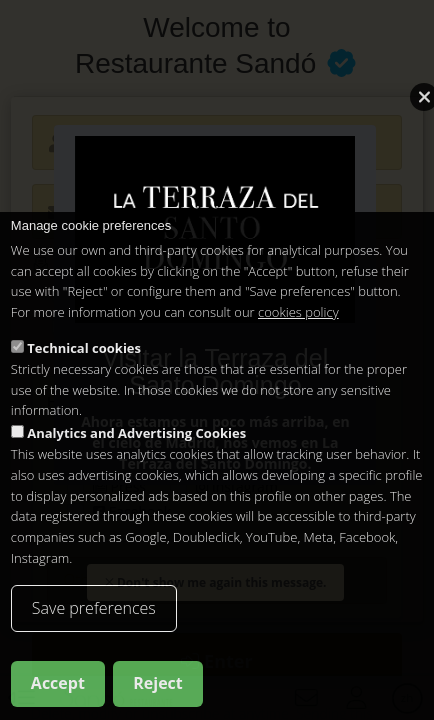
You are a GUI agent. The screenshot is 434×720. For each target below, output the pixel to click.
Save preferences (94, 608)
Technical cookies (84, 348)
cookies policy (298, 312)
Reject (158, 683)
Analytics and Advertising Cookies (136, 433)
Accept (58, 683)
